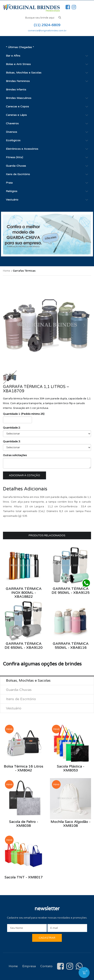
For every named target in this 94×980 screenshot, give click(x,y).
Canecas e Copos (17, 106)
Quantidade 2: (12, 428)
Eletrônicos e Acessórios (22, 149)
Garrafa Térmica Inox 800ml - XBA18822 (24, 593)
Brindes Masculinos (19, 98)
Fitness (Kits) (15, 157)
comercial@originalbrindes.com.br (47, 31)
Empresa (29, 966)
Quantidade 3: (12, 442)
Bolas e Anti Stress (18, 64)
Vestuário (12, 200)
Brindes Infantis (16, 90)
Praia (9, 183)
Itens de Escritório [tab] (21, 699)
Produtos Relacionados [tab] (47, 535)
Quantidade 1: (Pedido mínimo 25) (24, 414)
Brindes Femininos (18, 81)
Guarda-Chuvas (16, 166)
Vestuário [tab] (14, 708)
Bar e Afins (13, 56)
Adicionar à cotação (24, 475)
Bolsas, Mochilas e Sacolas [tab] (28, 680)
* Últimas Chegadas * (20, 47)
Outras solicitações (15, 455)
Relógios (12, 191)
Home (7, 271)
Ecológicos (13, 140)
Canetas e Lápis (16, 115)
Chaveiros (12, 123)
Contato (46, 966)
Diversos (12, 132)
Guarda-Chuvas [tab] (19, 690)
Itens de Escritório (18, 174)
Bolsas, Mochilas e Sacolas (24, 73)
